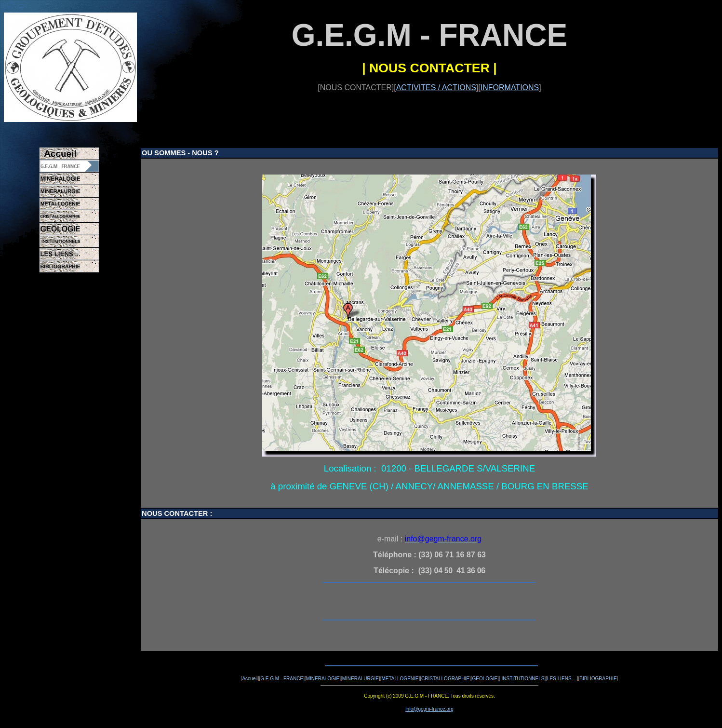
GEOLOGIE (485, 679)
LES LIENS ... (562, 679)
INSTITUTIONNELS (522, 679)
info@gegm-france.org (429, 709)
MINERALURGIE (361, 679)
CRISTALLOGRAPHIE (445, 679)
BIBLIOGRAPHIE (598, 679)
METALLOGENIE (400, 679)
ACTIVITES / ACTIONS (436, 88)
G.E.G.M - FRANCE (282, 679)
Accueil (250, 679)
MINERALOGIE (323, 679)
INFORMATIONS (510, 88)
